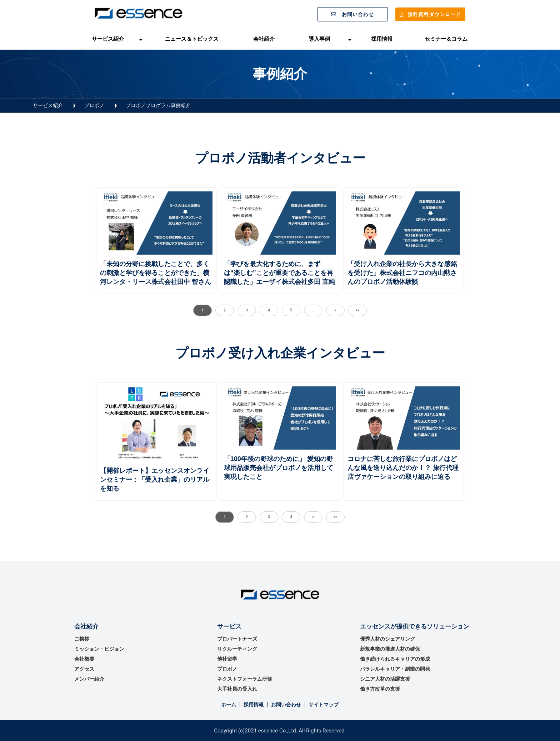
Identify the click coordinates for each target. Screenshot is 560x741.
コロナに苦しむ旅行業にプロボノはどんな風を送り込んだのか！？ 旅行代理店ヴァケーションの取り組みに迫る (403, 468)
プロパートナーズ (237, 639)
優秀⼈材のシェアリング (387, 639)
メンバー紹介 (89, 679)
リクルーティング (237, 649)
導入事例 (319, 39)
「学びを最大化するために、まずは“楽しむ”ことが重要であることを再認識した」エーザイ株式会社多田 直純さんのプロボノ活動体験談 (279, 277)
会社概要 (84, 659)
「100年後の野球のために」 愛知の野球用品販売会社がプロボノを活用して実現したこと (279, 468)
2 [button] (225, 310)
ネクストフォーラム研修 (245, 679)
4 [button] (269, 310)
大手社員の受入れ (237, 689)
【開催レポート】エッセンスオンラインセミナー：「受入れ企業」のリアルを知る (155, 480)
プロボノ (94, 105)
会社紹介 (264, 39)
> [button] (335, 310)
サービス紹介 (108, 39)
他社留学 (227, 659)
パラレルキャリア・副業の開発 (395, 669)
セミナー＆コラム (446, 39)
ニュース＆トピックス (192, 39)
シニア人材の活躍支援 (385, 679)
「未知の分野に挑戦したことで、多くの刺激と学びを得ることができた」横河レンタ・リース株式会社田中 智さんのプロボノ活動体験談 (156, 277)
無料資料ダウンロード (434, 14)
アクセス (84, 669)
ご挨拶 (82, 639)
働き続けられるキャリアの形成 (395, 659)
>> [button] (357, 310)
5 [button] (291, 310)
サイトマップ (324, 705)
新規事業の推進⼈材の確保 (390, 649)
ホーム (229, 705)
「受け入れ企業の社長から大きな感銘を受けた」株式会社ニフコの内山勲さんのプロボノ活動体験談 (402, 273)
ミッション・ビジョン (99, 649)
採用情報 (382, 39)
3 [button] (247, 310)
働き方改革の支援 (380, 689)
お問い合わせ (358, 14)
